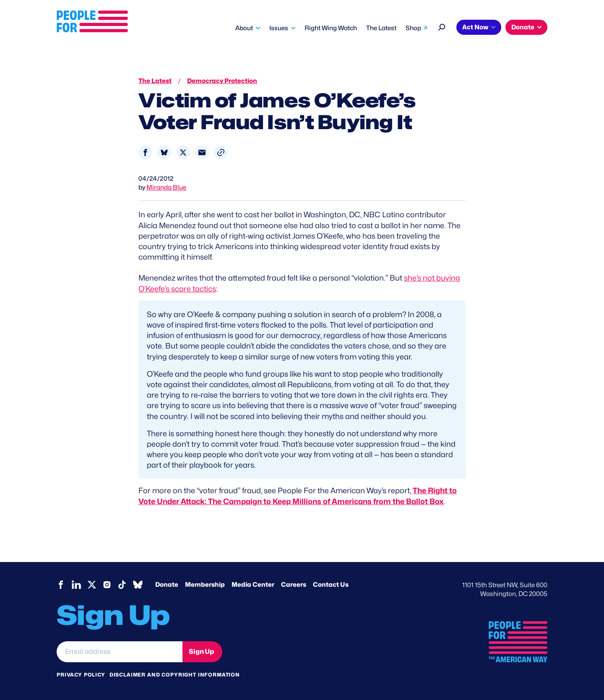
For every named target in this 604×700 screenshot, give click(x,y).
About (244, 28)
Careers (294, 585)
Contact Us (331, 585)
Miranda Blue (166, 187)
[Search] (442, 26)
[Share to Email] (202, 152)
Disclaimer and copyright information (175, 675)
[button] (221, 152)
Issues (279, 28)
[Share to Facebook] (145, 152)
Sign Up (201, 652)
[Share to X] (183, 152)
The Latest (381, 28)
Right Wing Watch (331, 28)
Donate (523, 27)
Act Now (475, 27)
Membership (205, 585)
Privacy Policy (81, 675)
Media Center (253, 585)
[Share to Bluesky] (164, 152)
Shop (413, 28)
